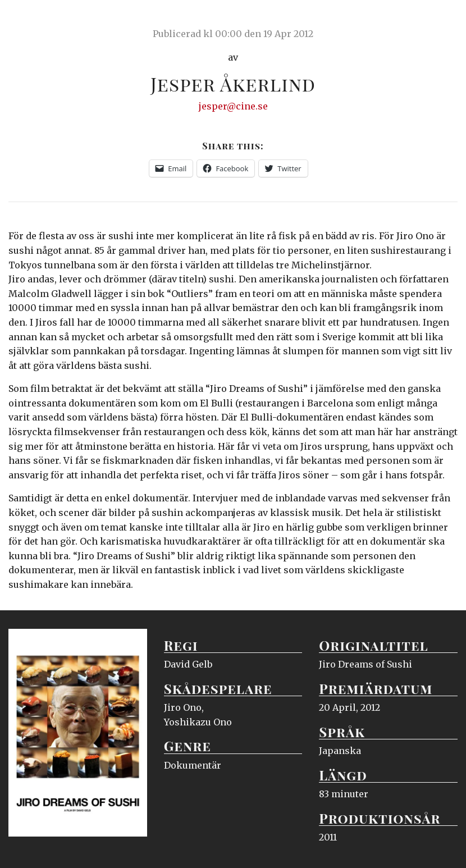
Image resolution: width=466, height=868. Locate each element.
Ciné (35, 20)
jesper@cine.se (233, 106)
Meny (443, 20)
